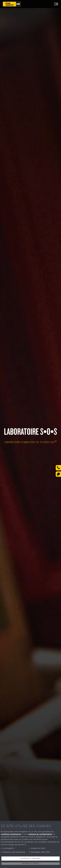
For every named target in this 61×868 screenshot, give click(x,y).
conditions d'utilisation (11, 834)
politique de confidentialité (40, 834)
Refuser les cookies (30, 864)
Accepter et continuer (31, 859)
